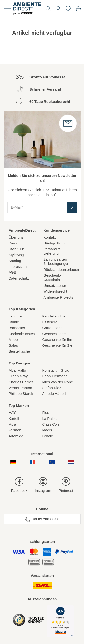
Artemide (16, 436)
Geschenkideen (55, 334)
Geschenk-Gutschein (52, 277)
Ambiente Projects (58, 297)
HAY (12, 413)
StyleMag (16, 255)
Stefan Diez (52, 388)
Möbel (14, 340)
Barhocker (17, 328)
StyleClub (16, 249)
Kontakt (50, 237)
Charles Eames (21, 382)
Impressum (18, 266)
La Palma (50, 418)
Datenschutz (19, 278)
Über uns (16, 237)
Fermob (15, 430)
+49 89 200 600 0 (42, 519)
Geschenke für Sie (57, 345)
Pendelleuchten (55, 316)
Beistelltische (19, 351)
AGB (12, 272)
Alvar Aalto (17, 370)
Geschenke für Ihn (57, 340)
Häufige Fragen (56, 243)
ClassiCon (51, 424)
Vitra (12, 424)
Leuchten (16, 316)
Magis (47, 430)
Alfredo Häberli (54, 394)
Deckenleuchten (22, 334)
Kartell (14, 418)
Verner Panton (20, 388)
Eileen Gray (18, 376)
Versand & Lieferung (52, 251)
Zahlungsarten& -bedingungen (56, 261)
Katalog (15, 261)
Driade (48, 436)
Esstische (50, 322)
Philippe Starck (21, 394)
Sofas (13, 345)
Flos (46, 413)
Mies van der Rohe (58, 382)
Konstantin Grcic (56, 370)
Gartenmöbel (53, 328)
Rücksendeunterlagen (60, 269)
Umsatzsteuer (55, 285)
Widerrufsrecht (55, 291)
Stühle (14, 322)
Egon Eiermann (55, 376)
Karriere (15, 243)
